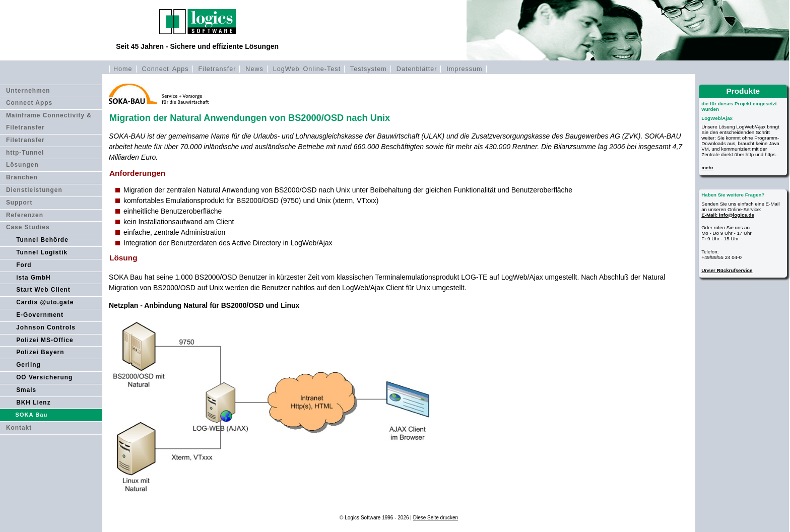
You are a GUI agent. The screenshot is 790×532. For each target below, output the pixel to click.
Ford (24, 265)
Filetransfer (217, 69)
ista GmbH (33, 278)
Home (123, 69)
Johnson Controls (46, 327)
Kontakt (19, 428)
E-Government (40, 315)
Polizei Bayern (40, 352)
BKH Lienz (33, 403)
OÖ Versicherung (44, 377)
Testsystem (369, 69)
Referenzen (25, 215)
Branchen (22, 177)
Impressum (464, 69)
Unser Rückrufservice (727, 270)
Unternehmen (28, 91)
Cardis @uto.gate (45, 302)
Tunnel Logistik (42, 252)
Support (19, 203)
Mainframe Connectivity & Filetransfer (49, 121)
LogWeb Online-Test (307, 69)
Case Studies (28, 227)
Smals (26, 390)
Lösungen (22, 165)
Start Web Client (43, 290)
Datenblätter (417, 69)
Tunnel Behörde (42, 240)
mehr (707, 168)
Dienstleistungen (34, 190)
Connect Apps (166, 69)
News (254, 69)
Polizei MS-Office (45, 340)
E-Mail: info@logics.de (728, 215)
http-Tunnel (25, 153)
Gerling (28, 365)
